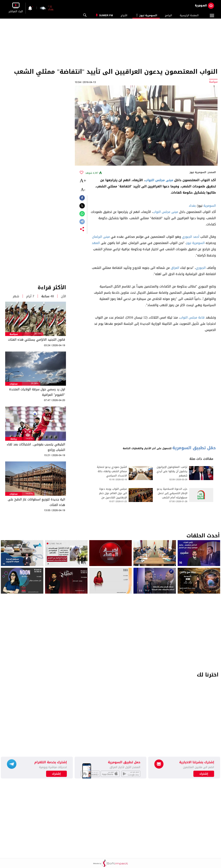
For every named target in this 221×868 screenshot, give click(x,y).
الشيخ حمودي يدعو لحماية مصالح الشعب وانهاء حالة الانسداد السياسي (112, 471)
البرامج (168, 15)
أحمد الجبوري (191, 237)
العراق (175, 268)
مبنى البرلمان (101, 237)
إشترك (56, 774)
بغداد (192, 206)
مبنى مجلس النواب (159, 180)
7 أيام (30, 296)
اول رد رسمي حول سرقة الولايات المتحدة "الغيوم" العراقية (37, 392)
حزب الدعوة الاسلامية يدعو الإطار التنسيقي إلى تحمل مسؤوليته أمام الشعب (172, 493)
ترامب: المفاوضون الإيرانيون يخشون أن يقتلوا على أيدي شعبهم (172, 471)
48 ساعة (48, 296)
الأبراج (124, 15)
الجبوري (201, 268)
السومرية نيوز (146, 15)
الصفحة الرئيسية (189, 15)
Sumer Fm (106, 15)
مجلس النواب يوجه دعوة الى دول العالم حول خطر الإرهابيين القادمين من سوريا (113, 495)
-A (83, 190)
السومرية (210, 206)
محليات (14, 384)
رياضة (14, 439)
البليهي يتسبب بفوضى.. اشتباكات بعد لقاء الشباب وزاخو (36, 447)
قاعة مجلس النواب (192, 318)
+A (83, 180)
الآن (63, 296)
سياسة (14, 334)
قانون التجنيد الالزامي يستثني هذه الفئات (37, 340)
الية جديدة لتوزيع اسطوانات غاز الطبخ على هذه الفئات (36, 502)
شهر (16, 296)
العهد (96, 243)
